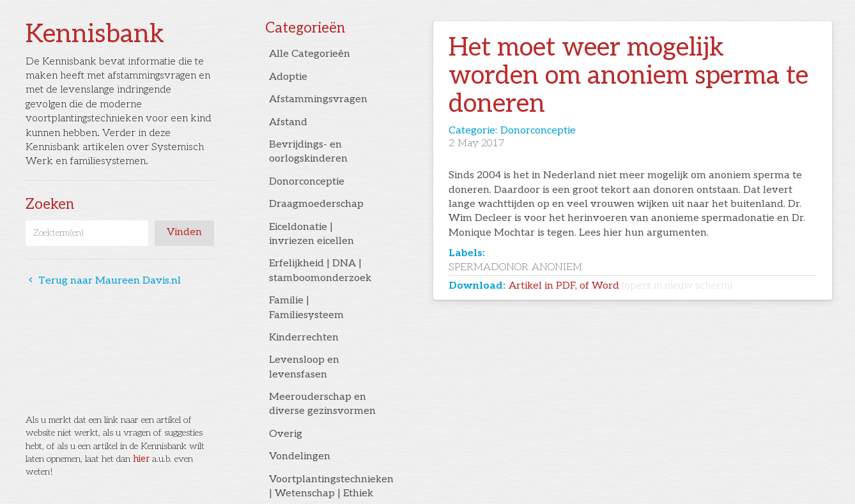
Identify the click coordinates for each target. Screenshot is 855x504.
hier (141, 459)
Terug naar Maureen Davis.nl (103, 281)
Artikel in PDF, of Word (620, 286)
